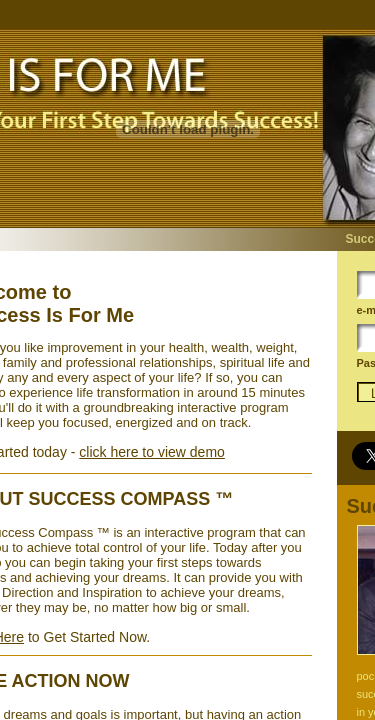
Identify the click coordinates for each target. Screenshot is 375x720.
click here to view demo (152, 452)
